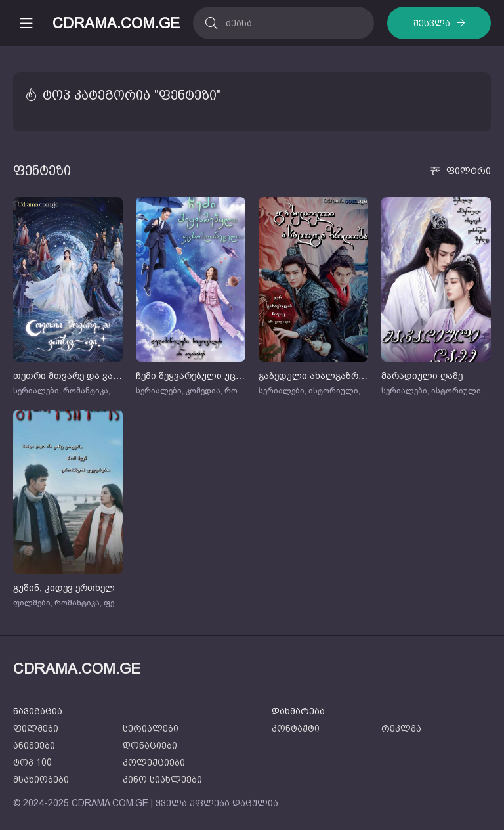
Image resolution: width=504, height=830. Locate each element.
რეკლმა (401, 728)
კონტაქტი (296, 728)
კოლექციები (154, 762)
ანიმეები (34, 745)
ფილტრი (469, 171)
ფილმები (36, 728)
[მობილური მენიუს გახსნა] (26, 23)
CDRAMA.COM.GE (116, 23)
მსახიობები (41, 779)
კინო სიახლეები (162, 779)
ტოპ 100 (32, 762)
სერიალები (151, 728)
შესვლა (432, 23)
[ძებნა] (211, 23)
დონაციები (150, 745)
